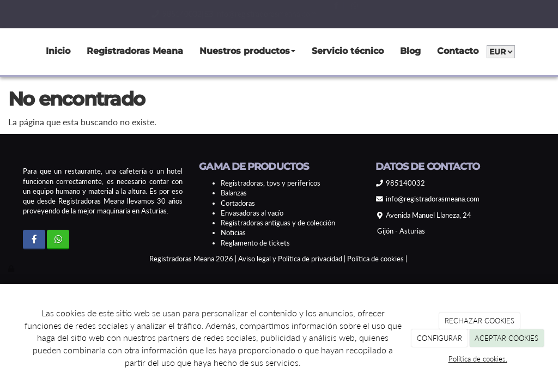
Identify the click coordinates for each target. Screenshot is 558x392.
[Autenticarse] (12, 268)
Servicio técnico (348, 51)
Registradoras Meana (135, 51)
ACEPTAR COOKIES (507, 338)
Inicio (58, 51)
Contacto (458, 51)
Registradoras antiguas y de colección (278, 223)
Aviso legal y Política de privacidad (290, 259)
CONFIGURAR (439, 338)
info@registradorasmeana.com (266, 14)
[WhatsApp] (58, 239)
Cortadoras (238, 203)
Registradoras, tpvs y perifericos (271, 183)
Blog (410, 51)
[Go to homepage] (5, 51)
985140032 (182, 14)
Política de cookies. (478, 359)
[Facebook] (34, 239)
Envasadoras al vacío (252, 213)
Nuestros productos (247, 51)
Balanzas (234, 193)
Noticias (233, 232)
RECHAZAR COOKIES (480, 321)
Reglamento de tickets (255, 243)
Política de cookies (375, 259)
